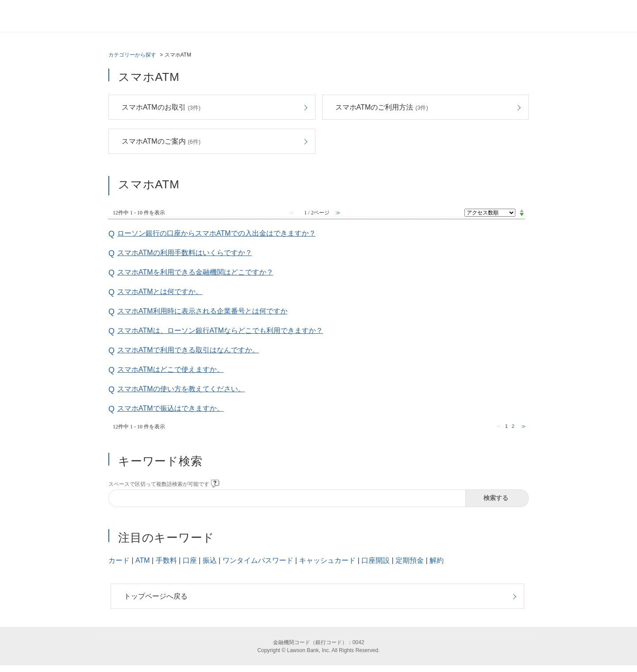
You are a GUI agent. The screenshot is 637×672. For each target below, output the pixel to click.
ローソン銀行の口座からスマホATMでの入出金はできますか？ (217, 233)
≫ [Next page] (524, 426)
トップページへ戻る (156, 596)
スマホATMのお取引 (161, 107)
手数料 (166, 560)
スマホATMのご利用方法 (382, 107)
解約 (437, 560)
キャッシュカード (327, 560)
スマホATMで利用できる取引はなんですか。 (188, 350)
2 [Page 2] (513, 426)
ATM (143, 560)
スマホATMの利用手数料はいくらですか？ (185, 253)
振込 (210, 560)
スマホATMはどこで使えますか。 (171, 369)
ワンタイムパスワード (258, 560)
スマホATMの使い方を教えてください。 (181, 389)
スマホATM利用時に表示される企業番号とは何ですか (202, 311)
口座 (190, 560)
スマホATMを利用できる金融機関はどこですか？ (195, 272)
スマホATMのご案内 (161, 141)
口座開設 (376, 560)
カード (119, 560)
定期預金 (410, 560)
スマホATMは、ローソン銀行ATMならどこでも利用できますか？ (220, 330)
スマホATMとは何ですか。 (160, 292)
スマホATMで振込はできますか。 (171, 408)
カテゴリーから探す (132, 55)
